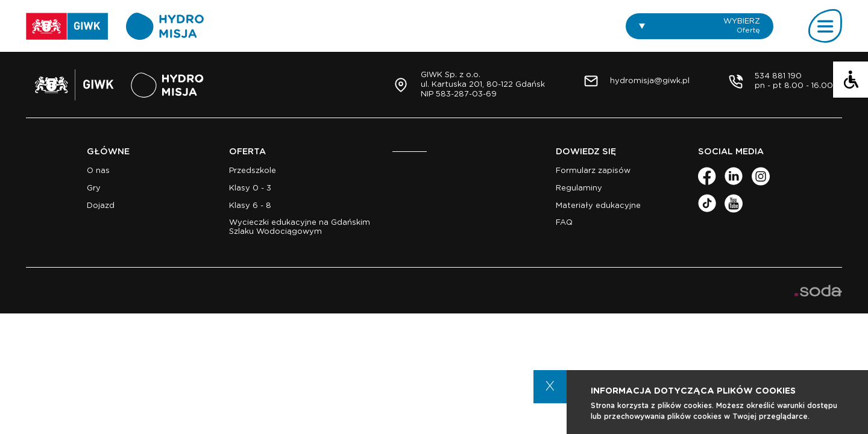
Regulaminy (579, 188)
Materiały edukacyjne (598, 206)
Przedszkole (253, 171)
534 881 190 (778, 76)
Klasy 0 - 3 (250, 188)
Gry (94, 188)
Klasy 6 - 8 (250, 206)
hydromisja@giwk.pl (650, 81)
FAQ (564, 223)
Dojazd (101, 206)
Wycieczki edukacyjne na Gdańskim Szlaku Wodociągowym (300, 227)
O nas (98, 171)
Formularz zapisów (593, 171)
